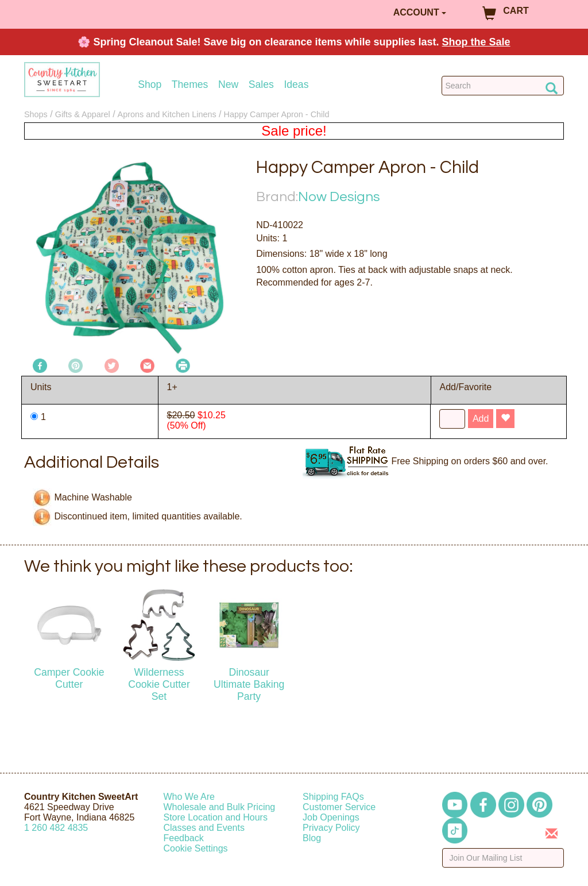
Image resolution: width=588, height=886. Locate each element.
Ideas (296, 85)
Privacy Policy (331, 828)
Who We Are (189, 797)
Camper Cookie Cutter (69, 678)
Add (481, 419)
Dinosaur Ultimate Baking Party (249, 684)
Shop (150, 85)
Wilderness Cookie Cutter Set (159, 684)
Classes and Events (204, 828)
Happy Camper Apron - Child (276, 114)
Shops (36, 114)
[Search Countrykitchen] (503, 86)
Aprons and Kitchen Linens (167, 114)
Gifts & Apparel (83, 114)
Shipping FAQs (333, 797)
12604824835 (56, 828)
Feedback (184, 838)
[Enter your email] (503, 858)
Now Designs (339, 197)
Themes (190, 85)
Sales (261, 85)
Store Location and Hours (216, 817)
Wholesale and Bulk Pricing (220, 807)
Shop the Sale (476, 42)
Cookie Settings (196, 848)
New (228, 85)
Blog (312, 838)
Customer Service (339, 807)
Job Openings (331, 817)
